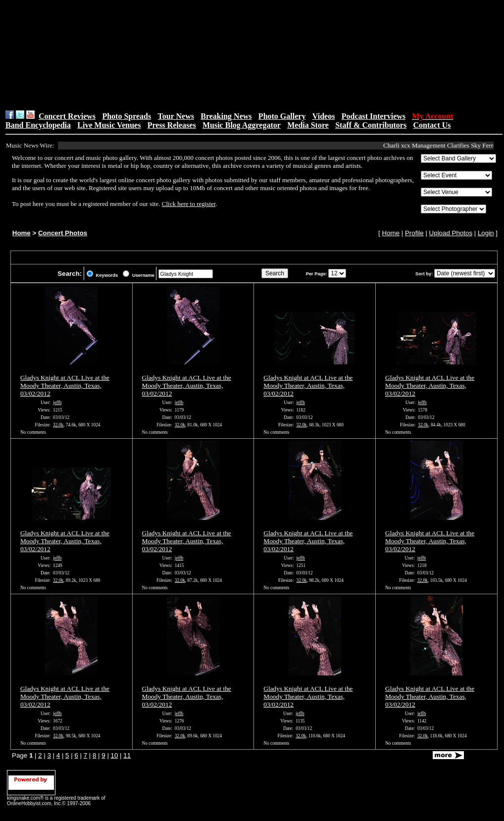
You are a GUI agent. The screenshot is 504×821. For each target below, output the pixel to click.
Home (22, 233)
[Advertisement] (166, 55)
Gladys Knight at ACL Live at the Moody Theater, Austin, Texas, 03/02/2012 (65, 385)
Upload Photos (451, 233)
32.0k (58, 425)
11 (127, 755)
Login (486, 233)
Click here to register (189, 204)
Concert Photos (63, 233)
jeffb (57, 403)
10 (115, 755)
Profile (414, 233)
